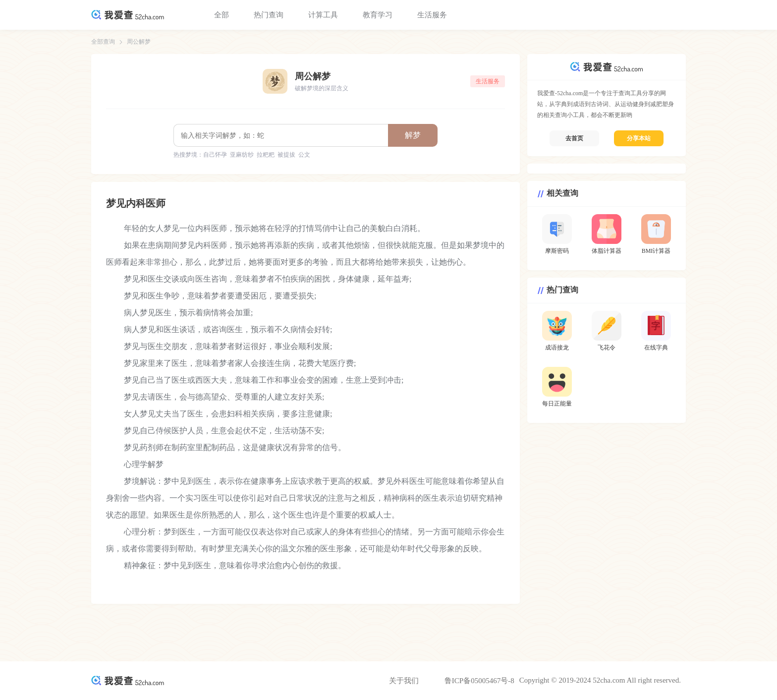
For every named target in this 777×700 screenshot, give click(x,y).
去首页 (574, 138)
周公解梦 (139, 42)
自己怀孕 (215, 155)
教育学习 (378, 15)
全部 (222, 15)
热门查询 (269, 15)
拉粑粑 (266, 155)
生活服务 (432, 15)
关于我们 (404, 681)
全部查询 (103, 42)
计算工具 (323, 15)
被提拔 (286, 155)
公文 (304, 155)
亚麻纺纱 (242, 155)
